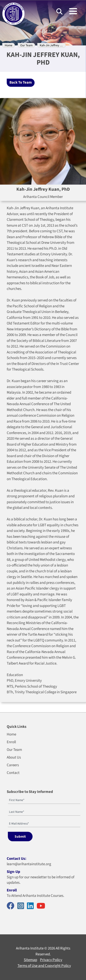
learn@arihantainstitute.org (29, 864)
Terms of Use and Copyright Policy (44, 966)
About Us (14, 757)
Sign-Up (13, 872)
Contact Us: (17, 859)
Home (9, 45)
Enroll (11, 742)
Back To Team (21, 82)
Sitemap (30, 960)
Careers (13, 765)
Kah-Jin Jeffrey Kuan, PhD (56, 45)
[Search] (59, 11)
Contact (13, 773)
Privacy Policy (51, 960)
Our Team (26, 45)
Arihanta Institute (30, 948)
